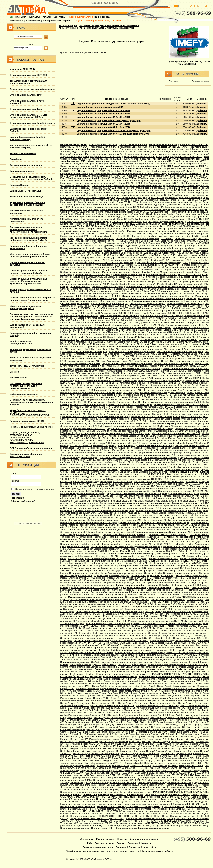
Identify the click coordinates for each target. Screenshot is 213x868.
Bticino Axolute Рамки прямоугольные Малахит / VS (159, 688)
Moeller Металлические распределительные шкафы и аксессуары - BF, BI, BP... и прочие (160, 274)
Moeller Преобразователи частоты (113, 409)
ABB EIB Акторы (94, 226)
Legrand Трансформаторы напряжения (124, 534)
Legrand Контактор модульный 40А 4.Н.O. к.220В (103, 117)
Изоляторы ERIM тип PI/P (104, 147)
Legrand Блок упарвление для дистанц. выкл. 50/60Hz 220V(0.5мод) (114, 104)
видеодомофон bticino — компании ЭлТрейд (115, 241)
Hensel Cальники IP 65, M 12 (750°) (129, 558)
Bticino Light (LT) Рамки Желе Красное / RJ (173, 720)
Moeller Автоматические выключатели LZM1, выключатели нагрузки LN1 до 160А (117, 368)
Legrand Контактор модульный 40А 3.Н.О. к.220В (103, 114)
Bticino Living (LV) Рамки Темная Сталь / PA (130, 756)
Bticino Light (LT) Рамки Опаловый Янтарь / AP (160, 729)
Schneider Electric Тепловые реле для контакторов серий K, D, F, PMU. (111, 421)
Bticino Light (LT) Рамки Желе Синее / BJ (117, 722)
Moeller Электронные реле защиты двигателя (144, 412)
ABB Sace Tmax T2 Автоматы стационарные (84, 351)
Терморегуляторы (179, 662)
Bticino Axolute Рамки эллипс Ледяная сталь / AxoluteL (103, 708)
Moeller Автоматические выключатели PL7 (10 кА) (130, 325)
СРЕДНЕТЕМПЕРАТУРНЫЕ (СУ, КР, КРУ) (121, 821)
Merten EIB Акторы (132, 229)
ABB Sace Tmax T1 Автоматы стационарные (186, 349)
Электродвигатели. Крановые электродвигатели (26, 455)
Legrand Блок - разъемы (104, 472)
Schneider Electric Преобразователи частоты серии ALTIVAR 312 (143, 551)
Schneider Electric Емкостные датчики (80, 450)
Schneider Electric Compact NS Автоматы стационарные (178, 383)
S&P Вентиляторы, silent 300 (87, 250)
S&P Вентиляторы (108, 643)
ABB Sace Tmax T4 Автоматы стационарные (180, 351)
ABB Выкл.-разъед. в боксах (87, 479)
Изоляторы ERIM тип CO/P (103, 144)
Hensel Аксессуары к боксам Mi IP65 (110, 270)
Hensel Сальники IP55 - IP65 (164, 558)
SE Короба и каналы (182, 585)
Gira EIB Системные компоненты (95, 602)
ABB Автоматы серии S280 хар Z (191, 308)
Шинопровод (102, 17)
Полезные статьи (104, 843)
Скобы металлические (169, 595)
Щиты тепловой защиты (137, 159)
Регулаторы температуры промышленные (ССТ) (167, 809)
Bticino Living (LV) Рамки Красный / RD (117, 744)
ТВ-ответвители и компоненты (115, 301)
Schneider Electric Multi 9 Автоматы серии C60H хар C (88, 337)
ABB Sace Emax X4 (75, 349)
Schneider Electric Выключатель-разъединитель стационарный (143, 501)
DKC (186, 262)
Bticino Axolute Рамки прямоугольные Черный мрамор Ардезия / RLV (147, 698)
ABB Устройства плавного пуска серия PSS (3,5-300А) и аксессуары (163, 542)
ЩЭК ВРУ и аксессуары (157, 294)
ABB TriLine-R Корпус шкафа (180, 258)
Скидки (121, 843)
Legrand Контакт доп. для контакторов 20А (100, 107)
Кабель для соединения (195, 250)
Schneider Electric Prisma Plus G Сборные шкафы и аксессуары (156, 291)
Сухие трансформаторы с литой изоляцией (113, 161)
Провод (138, 253)
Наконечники (132, 597)
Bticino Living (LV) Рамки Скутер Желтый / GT (184, 753)
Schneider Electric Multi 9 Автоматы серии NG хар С (98, 344)
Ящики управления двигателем (98, 585)
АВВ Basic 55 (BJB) (185, 238)
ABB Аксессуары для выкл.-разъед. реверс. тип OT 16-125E (128, 474)
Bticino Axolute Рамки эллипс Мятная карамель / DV (121, 710)
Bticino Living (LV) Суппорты (152, 761)
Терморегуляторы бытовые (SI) (93, 823)
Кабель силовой (110, 253)
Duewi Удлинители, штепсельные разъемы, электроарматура (151, 298)
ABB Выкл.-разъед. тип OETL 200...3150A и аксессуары (179, 486)
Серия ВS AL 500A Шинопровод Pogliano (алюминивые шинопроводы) (129, 190)
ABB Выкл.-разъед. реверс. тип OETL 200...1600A (129, 484)
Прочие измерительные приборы (112, 575)
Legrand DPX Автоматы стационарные (174, 363)
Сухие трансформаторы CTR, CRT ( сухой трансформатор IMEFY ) (29, 116)
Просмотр (174, 81)
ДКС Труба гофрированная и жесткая (80, 599)
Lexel (63, 238)
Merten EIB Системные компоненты (189, 229)
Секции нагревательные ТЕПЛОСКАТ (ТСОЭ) (150, 818)
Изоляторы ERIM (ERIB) (23, 69)
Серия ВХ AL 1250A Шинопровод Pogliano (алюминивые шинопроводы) (154, 202)
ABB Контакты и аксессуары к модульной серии (128, 508)
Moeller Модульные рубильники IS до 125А (100, 498)
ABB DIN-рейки (179, 554)
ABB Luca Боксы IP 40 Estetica (102, 255)
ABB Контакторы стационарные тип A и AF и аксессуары (170, 390)
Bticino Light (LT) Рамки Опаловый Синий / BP (111, 729)
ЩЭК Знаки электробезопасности (98, 566)
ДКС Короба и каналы (105, 664)
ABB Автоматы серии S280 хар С (77, 311)
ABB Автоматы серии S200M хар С (146, 306)
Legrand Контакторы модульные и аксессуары (110, 28)
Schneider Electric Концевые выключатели (96, 453)
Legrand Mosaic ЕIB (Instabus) (104, 229)
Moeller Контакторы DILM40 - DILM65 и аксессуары (108, 407)
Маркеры (120, 595)
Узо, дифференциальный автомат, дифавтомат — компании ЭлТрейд (29, 239)
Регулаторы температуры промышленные (116, 809)
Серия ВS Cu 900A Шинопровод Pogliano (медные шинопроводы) (111, 197)
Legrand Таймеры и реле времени (132, 460)
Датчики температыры (129, 799)
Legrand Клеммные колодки (153, 561)
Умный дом (72, 851)
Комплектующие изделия (195, 802)
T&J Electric (167, 238)
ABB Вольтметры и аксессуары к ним (158, 568)
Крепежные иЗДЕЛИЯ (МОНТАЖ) (190, 804)
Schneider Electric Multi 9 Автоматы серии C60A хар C (121, 335)
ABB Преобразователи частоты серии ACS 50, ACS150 (179, 539)
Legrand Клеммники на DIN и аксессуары (114, 561)
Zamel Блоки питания (106, 537)
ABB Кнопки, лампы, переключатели (191, 455)
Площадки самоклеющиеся (141, 595)
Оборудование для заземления (157, 597)
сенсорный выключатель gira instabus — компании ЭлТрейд (92, 231)
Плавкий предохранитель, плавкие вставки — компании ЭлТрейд (29, 272)
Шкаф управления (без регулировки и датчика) (184, 826)
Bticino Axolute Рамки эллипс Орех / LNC (171, 710)
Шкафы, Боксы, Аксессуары (25, 191)
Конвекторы (126, 253)
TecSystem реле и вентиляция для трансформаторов (29, 82)
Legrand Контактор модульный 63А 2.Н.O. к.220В (103, 124)
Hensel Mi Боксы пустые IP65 (136, 267)
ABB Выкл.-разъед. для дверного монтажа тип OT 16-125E (133, 479)
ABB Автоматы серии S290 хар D (113, 311)
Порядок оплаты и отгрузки (98, 847)
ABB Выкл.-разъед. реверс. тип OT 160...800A (179, 484)
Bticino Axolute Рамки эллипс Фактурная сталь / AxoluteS (137, 715)
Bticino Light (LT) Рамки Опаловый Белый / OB (160, 727)
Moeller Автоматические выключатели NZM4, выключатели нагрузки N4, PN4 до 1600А (153, 378)
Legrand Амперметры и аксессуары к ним (152, 571)
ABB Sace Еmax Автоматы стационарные (186, 361)
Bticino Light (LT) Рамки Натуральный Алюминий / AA (107, 727)
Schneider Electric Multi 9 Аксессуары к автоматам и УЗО (155, 344)
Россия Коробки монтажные (75, 592)
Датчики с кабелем (198, 152)
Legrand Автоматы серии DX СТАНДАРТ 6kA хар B (149, 318)
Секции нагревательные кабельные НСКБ (101, 814)
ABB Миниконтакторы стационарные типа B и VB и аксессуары (109, 611)
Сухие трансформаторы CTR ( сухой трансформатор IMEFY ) (174, 161)
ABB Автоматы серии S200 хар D (185, 303)
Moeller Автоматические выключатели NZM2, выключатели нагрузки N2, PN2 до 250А (110, 376)
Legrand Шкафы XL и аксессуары (92, 274)
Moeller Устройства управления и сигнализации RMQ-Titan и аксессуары (124, 520)
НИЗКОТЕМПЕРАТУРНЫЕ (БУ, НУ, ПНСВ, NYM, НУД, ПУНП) (129, 806)
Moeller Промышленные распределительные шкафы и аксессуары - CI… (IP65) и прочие (108, 277)
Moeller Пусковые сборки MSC (148, 409)
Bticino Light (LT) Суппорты (80, 737)
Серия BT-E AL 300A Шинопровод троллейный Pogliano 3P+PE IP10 (157, 178)
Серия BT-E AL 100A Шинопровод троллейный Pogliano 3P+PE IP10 (95, 173)
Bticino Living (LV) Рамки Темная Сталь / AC (83, 756)
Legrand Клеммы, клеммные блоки (189, 561)
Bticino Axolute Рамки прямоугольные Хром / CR (168, 696)
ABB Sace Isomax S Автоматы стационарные (139, 349)
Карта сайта (150, 847)
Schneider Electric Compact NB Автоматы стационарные (116, 383)
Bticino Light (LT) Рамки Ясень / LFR (102, 732)
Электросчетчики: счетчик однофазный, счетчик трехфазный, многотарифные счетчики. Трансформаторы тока (32, 317)
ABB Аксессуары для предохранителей (182, 474)
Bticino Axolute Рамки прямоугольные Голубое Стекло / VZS (124, 686)
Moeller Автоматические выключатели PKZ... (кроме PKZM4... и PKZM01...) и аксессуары (121, 397)
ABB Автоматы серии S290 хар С (149, 311)
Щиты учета (73, 585)
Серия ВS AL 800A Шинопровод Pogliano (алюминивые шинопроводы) (128, 193)
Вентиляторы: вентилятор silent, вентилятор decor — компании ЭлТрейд (32, 178)
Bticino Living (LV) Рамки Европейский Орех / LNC (126, 741)
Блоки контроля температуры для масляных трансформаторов (154, 149)
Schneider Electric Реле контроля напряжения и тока (110, 465)
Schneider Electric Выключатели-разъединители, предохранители (155, 790)
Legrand (204, 236)
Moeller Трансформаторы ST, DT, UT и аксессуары (92, 412)
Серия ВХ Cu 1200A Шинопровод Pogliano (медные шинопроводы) (166, 214)
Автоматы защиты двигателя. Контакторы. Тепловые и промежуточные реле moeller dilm (28, 229)
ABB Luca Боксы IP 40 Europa (135, 255)
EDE (114, 236)
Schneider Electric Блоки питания (167, 534)
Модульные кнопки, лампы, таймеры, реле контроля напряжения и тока (31, 255)
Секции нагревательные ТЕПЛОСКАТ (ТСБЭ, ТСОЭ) (97, 818)
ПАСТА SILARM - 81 (197, 806)
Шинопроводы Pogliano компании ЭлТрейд (133, 169)
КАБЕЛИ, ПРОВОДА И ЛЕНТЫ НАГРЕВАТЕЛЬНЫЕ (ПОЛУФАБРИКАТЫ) (141, 802)
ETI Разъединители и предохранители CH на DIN (165, 782)
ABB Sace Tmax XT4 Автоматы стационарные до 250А (114, 359)
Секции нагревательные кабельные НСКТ (147, 814)
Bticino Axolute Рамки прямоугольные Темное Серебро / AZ (91, 693)
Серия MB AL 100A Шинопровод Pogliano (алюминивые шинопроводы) (152, 181)
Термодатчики (68, 823)
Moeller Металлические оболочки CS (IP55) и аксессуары (117, 279)
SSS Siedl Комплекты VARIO (86, 246)
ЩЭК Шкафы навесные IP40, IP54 (102, 296)
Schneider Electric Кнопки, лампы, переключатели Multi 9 (148, 462)
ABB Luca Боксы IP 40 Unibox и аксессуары (175, 255)
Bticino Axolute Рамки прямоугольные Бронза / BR (157, 684)
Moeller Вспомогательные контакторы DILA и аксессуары (171, 400)
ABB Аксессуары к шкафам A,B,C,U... (123, 260)
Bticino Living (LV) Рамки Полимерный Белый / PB (92, 751)
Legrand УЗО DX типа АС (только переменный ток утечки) (150, 648)
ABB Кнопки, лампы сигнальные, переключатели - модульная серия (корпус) (168, 506)
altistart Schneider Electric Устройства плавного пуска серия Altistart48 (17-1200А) (127, 544)
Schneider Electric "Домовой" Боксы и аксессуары (97, 286)
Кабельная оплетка (72, 595)
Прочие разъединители (86, 503)
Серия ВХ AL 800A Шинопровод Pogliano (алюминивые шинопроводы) (172, 212)
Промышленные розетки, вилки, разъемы (94, 469)
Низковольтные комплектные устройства (81, 583)
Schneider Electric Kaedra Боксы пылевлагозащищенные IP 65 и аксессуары (167, 286)
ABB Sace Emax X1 (159, 347)
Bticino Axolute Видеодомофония (78, 679)
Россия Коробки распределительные (110, 592)
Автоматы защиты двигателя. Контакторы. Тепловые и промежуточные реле (26, 386)
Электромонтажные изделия (75, 828)
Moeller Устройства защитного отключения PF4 (176, 433)
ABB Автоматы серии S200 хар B (110, 303)
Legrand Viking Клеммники (76, 561)
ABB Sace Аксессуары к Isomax (78, 361)
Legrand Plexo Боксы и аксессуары (112, 272)
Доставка (59, 17)
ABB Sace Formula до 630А (100, 349)
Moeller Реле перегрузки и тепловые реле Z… (174, 628)
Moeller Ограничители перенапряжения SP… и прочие (146, 667)
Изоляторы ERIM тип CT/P (194, 144)
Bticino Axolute (87, 233)
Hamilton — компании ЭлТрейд (174, 236)
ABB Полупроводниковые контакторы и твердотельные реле (154, 392)
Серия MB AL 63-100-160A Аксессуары (140, 183)
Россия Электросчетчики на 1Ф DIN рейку (129, 578)
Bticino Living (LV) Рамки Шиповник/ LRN (115, 761)
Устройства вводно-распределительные (124, 583)
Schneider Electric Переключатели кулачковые (109, 532)
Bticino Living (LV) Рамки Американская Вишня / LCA (98, 739)
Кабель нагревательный (73, 253)
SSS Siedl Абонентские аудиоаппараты (176, 241)
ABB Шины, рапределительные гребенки (89, 558)
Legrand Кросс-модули (72, 563)
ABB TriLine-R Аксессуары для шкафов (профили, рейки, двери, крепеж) (127, 258)
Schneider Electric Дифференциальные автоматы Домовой (123, 438)
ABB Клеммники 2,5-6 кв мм (129, 556)
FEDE (127, 236)
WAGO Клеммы (200, 563)
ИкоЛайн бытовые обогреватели (108, 662)
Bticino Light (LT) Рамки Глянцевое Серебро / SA (175, 717)
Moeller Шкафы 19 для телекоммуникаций (133, 284)
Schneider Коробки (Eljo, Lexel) (128, 590)
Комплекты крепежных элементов (78, 804)
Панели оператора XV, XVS (193, 604)
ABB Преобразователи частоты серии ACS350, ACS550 (91, 542)
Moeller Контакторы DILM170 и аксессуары (130, 404)
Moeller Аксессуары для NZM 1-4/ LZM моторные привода (153, 380)
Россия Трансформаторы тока (192, 575)
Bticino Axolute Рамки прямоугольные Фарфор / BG (116, 696)
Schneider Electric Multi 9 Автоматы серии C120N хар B (181, 330)
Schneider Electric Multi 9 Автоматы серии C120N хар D (152, 332)
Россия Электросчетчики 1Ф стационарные (83, 578)
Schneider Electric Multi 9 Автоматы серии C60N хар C (169, 339)
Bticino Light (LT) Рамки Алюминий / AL (90, 734)
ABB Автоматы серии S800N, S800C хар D (119, 313)
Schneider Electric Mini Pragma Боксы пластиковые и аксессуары (94, 289)
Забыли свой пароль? (23, 501)
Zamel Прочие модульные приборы (104, 467)
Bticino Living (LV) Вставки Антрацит (159, 737)
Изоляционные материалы (195, 592)
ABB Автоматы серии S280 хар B (118, 308)
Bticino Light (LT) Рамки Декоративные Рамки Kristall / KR (121, 720)
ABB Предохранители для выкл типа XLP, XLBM (178, 491)
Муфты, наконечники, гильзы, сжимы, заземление (96, 597)
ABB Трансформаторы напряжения (79, 534)
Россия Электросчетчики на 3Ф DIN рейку (175, 578)
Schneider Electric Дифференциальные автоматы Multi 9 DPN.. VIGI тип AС (159, 655)
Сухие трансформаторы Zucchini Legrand (33, 123)
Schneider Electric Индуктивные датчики (122, 450)
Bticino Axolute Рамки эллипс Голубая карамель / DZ (147, 703)
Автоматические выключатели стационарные (122, 347)
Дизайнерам (17, 21)
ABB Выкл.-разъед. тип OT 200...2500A (81, 489)
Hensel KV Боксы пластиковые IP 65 (106, 265)
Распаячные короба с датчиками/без (105, 154)
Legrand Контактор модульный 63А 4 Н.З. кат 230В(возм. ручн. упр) (114, 134)
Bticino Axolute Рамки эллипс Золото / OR (113, 705)
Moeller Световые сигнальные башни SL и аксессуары (89, 522)
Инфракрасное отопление (24, 394)
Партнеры (134, 847)
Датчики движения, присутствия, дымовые (162, 246)
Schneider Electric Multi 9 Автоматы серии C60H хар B (179, 335)
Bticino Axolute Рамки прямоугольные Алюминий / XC (116, 681)
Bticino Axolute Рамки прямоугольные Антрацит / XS (173, 681)
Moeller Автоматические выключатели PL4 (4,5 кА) (171, 323)
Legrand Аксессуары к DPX (105, 366)
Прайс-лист (18, 17)
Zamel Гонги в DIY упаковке (103, 248)
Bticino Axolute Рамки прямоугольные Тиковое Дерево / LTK (154, 693)
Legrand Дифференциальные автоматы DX (83, 428)
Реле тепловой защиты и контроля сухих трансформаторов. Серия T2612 (163, 156)
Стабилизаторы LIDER (103, 828)
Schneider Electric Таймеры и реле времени (162, 465)
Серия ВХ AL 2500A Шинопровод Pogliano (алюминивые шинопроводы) (163, 207)
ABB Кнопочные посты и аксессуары (80, 508)
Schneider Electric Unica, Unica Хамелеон (138, 238)
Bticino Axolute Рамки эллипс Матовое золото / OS (159, 708)
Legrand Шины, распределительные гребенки (109, 563)
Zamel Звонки (127, 248)
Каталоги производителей (144, 839)
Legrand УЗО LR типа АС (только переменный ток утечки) (117, 431)
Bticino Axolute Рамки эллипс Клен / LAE (157, 705)
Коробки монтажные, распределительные (21, 342)
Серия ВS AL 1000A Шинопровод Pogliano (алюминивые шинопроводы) (129, 185)
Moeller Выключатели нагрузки (101, 327)
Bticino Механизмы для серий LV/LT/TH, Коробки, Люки (112, 763)
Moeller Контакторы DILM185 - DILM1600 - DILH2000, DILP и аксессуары (170, 623)
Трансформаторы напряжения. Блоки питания (160, 532)
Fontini (136, 236)
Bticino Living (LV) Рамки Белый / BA (189, 739)
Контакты (35, 17)
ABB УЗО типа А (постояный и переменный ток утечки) (123, 426)
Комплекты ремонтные (110, 804)
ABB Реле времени (106, 395)
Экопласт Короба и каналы (132, 664)
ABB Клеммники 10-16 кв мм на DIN (94, 556)
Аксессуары (110, 149)
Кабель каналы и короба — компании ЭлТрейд (142, 585)
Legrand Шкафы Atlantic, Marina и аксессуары (157, 272)
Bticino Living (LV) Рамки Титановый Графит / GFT (119, 758)
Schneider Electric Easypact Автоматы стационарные (149, 385)
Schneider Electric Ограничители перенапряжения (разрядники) (110, 674)
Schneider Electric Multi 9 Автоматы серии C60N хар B (110, 339)
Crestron (14, 372)
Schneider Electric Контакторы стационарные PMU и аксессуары (95, 416)
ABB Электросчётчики (72, 571)
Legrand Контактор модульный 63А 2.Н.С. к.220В (103, 127)
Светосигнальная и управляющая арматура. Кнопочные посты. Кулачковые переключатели (28, 281)
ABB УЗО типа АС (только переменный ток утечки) (181, 426)
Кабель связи (94, 253)
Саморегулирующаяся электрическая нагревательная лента (151, 811)
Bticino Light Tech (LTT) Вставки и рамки (117, 737)
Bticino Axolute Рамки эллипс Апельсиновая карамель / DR (121, 700)
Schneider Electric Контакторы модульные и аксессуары (181, 414)
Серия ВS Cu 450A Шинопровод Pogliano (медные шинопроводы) (121, 195)
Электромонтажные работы (58, 21)
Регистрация (18, 498)
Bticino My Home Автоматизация (184, 761)
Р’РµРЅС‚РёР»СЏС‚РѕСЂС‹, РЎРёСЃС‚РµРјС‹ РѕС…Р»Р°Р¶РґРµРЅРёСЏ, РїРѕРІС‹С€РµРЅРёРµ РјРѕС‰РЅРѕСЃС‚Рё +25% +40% (27, 438)
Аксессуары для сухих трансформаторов (33, 89)
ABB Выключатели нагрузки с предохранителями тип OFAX (145, 778)
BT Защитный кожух (170, 169)
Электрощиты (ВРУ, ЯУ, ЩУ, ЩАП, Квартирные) (139, 580)
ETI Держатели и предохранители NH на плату (111, 782)
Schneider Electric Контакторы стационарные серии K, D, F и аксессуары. (169, 416)
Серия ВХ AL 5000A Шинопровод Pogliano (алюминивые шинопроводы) (97, 212)
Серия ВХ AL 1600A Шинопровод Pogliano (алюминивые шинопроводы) (160, 205)
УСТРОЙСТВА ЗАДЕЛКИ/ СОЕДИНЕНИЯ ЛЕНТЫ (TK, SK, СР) (177, 823)
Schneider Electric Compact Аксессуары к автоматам (89, 385)
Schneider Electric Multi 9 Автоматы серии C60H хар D (144, 337)
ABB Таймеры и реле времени (161, 457)
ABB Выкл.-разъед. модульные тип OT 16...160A (159, 481)
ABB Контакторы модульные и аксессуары (112, 390)
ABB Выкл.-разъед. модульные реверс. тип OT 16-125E (179, 768)
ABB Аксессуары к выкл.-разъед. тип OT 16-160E (138, 477)
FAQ (89, 843)
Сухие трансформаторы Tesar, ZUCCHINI (99, 21)
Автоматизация (18, 378)
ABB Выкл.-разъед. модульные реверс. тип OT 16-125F (103, 481)
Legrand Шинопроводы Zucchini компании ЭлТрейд (27, 138)
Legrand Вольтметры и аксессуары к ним (106, 571)
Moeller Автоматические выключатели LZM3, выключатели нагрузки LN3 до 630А (141, 371)
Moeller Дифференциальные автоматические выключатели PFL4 (138, 650)
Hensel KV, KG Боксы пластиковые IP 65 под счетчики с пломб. (158, 265)
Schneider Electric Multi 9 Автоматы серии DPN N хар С (136, 342)
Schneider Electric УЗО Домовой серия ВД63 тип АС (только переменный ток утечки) (130, 443)
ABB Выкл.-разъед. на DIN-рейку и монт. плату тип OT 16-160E (146, 770)
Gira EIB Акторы (191, 226)
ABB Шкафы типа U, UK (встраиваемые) (159, 262)
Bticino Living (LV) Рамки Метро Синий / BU (84, 749)
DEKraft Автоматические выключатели (120, 315)
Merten (80, 238)
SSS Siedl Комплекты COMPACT (154, 243)
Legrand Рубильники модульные (96, 496)
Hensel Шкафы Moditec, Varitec (146, 270)
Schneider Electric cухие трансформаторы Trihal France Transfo (142, 164)
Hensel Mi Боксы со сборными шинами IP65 (177, 267)
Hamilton (151, 236)
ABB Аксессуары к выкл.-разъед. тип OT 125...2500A (124, 765)
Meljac (71, 238)
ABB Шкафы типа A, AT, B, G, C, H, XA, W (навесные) (104, 262)
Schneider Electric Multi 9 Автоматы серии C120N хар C (91, 332)
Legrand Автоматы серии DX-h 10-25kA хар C (108, 320)
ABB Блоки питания (198, 532)
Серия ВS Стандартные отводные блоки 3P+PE (159, 200)
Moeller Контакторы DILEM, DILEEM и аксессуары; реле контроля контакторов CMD (154, 402)
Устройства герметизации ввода (127, 823)
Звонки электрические (22, 171)
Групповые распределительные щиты (188, 580)
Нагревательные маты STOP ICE (78, 806)
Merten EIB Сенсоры (156, 229)
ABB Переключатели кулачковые (173, 508)
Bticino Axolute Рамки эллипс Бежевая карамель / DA (181, 700)
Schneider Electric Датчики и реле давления (184, 448)
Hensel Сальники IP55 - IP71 (194, 558)
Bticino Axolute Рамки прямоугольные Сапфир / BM (181, 691)
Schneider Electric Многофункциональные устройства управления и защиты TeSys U (106, 419)
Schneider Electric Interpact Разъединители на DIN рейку (157, 498)
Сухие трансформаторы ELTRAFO (28, 75)
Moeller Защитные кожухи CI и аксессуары (186, 520)
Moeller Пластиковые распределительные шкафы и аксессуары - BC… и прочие (146, 282)
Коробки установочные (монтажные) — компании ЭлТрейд (177, 590)
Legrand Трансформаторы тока (192, 571)
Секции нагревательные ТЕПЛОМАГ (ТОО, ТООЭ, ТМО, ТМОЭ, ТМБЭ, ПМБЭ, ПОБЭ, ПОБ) (119, 816)
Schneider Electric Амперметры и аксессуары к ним (116, 573)
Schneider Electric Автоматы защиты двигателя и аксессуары (119, 414)
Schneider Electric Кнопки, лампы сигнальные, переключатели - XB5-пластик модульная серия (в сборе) (125, 527)
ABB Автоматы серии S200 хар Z (109, 306)
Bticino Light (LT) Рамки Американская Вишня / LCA (138, 734)
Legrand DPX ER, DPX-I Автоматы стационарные (127, 363)
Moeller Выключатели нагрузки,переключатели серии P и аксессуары (172, 510)
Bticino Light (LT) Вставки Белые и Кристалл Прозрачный (151, 732)
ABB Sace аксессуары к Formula (193, 359)
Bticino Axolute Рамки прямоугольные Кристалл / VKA (103, 688)
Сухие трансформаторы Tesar (26, 109)
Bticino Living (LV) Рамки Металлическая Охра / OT (164, 744)
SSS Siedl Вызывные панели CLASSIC (114, 243)
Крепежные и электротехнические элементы (147, 804)
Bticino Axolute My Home (197, 676)
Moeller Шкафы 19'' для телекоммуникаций (180, 284)
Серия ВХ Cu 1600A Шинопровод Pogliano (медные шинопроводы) (159, 217)
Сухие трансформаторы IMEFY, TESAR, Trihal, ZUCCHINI (189, 63)
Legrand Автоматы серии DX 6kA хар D (98, 318)
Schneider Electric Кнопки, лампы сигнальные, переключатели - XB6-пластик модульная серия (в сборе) (135, 528)
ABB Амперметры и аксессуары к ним (118, 568)
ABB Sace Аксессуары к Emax (159, 359)
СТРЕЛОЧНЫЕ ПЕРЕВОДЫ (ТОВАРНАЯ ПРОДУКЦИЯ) (177, 821)
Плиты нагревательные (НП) (76, 809)
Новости (122, 839)
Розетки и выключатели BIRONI (27, 421)
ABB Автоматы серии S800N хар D (185, 311)
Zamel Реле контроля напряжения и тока (145, 467)
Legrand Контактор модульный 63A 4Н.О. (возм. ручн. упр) (109, 120)
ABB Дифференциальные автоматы (169, 643)
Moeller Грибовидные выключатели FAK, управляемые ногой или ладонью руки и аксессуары (109, 513)
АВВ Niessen (82, 241)
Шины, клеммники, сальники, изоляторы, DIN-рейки (26, 307)
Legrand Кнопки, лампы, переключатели (92, 460)
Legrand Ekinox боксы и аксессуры (182, 270)
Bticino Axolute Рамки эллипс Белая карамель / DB (88, 703)
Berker (74, 233)
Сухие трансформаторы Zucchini (77, 166)
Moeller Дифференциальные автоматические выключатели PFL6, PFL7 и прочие (109, 433)
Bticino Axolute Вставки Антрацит (151, 679)
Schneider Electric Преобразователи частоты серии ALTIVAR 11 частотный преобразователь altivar (135, 549)
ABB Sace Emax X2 (181, 347)
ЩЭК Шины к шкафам (183, 294)
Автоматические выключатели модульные (156, 301)
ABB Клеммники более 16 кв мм (163, 556)
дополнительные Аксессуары (158, 799)
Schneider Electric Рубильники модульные (130, 792)
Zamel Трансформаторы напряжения (140, 537)
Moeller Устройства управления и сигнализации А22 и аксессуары (154, 522)
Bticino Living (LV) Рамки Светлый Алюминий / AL (146, 751)
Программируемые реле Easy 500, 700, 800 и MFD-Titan (90, 607)
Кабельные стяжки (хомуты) (98, 595)
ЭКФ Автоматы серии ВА (83, 347)
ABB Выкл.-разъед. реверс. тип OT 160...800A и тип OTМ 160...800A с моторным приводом (135, 485)
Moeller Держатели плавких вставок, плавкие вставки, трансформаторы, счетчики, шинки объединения (135, 786)
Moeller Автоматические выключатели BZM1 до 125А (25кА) (107, 323)
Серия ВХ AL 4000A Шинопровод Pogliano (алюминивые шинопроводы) (170, 209)
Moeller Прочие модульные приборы (94, 462)
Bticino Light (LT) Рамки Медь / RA (166, 725)
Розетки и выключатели (23, 153)
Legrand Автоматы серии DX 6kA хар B (162, 315)
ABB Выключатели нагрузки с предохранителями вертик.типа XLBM (140, 489)
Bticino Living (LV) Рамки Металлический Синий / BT (183, 746)
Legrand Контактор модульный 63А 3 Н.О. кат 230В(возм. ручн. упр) (114, 130)
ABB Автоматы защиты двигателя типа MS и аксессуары (89, 609)
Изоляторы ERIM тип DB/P (74, 147)
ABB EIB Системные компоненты (141, 226)
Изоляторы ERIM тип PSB (133, 147)
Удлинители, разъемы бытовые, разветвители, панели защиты (28, 204)
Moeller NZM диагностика (134, 366)
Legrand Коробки (101, 590)
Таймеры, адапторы (197, 246)
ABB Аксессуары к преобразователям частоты (125, 539)
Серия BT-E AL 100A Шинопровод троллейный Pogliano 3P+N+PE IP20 (171, 171)
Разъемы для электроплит (83, 301)
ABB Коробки (182, 587)
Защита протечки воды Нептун (27, 197)
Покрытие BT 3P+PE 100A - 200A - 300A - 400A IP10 (105, 171)
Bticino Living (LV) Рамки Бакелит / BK (147, 739)
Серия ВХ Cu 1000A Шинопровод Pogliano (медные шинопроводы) (95, 214)
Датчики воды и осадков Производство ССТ (93, 799)
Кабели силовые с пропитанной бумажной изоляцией (153, 250)
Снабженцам (33, 21)
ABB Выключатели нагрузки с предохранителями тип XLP (122, 491)
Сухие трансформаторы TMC (26, 95)
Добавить (202, 104)
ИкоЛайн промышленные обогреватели (147, 662)
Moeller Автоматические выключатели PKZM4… (116, 400)
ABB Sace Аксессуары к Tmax (111, 361)
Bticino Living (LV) (142, 233)
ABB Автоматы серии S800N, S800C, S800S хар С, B (173, 313)
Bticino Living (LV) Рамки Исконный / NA (174, 741)
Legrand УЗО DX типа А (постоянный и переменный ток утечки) (140, 428)
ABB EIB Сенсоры (113, 226)
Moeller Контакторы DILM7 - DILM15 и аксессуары (162, 407)
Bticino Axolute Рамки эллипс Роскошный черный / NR (119, 713)
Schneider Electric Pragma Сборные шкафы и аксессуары (159, 289)
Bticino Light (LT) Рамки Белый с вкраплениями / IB (121, 717)
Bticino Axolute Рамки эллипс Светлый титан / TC (175, 713)
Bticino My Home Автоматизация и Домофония (177, 233)
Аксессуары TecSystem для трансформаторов (84, 164)
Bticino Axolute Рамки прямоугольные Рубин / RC (128, 691)
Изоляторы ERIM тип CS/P (163, 144)
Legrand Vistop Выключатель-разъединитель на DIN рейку (137, 493)
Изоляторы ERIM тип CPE (133, 144)
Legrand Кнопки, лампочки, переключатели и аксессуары (104, 510)
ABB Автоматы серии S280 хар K (154, 308)
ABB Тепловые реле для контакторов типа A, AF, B (145, 395)
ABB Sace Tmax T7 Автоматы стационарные (174, 354)
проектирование (91, 851)
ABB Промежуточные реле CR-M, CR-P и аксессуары (89, 614)
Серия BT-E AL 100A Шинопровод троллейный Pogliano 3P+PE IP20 (166, 173)
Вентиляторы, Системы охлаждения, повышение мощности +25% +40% (150, 152)
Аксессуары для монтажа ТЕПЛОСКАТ (169, 797)
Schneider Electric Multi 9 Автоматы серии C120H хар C (123, 330)
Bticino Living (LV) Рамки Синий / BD (140, 753)
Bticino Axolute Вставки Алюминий (114, 679)
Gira (143, 236)
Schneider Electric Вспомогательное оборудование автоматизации (126, 546)
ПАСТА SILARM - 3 (174, 806)
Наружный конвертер (71, 154)
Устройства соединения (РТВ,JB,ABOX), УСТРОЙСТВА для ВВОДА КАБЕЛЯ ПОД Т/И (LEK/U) (110, 826)
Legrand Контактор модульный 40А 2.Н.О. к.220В (103, 110)
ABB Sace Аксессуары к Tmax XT (146, 361)
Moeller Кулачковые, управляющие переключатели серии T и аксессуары (138, 518)
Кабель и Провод (19, 185)
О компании (87, 839)
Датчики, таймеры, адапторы (26, 165)
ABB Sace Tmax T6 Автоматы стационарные (126, 354)
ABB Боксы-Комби (153, 469)
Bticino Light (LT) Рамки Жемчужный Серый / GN (122, 725)
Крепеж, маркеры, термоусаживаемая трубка (155, 592)
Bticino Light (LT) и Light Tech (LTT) (114, 233)
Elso (120, 236)
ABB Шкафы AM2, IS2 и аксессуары (165, 260)
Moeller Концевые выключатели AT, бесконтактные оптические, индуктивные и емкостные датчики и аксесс (132, 515)
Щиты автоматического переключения (167, 583)
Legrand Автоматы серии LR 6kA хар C (152, 320)
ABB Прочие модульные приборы (80, 457)
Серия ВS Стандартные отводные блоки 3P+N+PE (174, 197)
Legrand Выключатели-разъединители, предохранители (135, 785)
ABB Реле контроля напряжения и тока (121, 457)
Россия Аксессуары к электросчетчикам (152, 575)
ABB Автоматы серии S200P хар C (185, 306)
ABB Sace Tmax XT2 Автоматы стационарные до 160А (142, 356)
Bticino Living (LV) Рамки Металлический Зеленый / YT (127, 746)
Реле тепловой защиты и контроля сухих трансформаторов (159, 154)
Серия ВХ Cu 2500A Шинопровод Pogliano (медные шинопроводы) (152, 219)
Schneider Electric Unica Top (100, 238)
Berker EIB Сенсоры (170, 226)
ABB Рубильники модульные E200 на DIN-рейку (166, 780)
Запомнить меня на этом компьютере (35, 489)
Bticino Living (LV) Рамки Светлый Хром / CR (96, 753)
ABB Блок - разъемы (131, 469)
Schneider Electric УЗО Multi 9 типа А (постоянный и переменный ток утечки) (115, 441)
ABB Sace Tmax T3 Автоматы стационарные (132, 351)
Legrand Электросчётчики (74, 573)
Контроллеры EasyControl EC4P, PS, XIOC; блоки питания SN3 (142, 604)
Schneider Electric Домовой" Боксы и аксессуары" (118, 294)
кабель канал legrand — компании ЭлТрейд (96, 587)
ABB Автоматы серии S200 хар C (147, 303)
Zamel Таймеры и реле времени (185, 467)
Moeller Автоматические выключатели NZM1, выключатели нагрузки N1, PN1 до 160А (165, 373)
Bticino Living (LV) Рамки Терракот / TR (174, 756)
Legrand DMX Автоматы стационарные (80, 363)
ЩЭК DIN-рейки (69, 566)
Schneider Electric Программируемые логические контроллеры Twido (154, 453)
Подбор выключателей (80, 17)
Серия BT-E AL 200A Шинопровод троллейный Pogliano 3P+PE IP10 (162, 176)
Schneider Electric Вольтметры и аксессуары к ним (171, 573)
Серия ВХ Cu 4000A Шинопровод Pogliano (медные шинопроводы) (148, 221)
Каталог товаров (68, 25)
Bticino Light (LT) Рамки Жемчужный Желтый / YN (165, 722)
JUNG (195, 236)
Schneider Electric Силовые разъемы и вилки (143, 472)
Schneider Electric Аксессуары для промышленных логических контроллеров (117, 448)
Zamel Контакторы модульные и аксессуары (173, 421)
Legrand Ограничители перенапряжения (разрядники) (88, 667)
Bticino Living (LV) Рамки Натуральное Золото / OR (134, 749)
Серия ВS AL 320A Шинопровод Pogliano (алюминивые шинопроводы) (129, 188)
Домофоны (16, 159)
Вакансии (133, 843)
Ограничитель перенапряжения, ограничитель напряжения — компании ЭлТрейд (31, 402)
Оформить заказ (200, 81)
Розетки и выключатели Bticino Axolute (31, 427)
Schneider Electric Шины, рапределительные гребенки (162, 563)
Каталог (47, 17)
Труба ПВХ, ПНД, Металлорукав (27, 366)
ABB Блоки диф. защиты (189, 424)
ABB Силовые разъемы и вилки (182, 469)
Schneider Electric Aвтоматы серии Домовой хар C (145, 327)
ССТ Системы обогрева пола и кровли (31, 448)
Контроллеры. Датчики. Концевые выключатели (145, 445)
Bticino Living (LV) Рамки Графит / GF (79, 741)
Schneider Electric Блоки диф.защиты (137, 436)
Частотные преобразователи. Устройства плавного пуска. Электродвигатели (32, 299)
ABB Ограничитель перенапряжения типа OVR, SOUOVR (178, 664)
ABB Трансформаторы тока (194, 568)
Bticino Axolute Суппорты (79, 717)
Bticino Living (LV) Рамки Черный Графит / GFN (170, 758)
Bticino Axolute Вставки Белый (185, 679)
